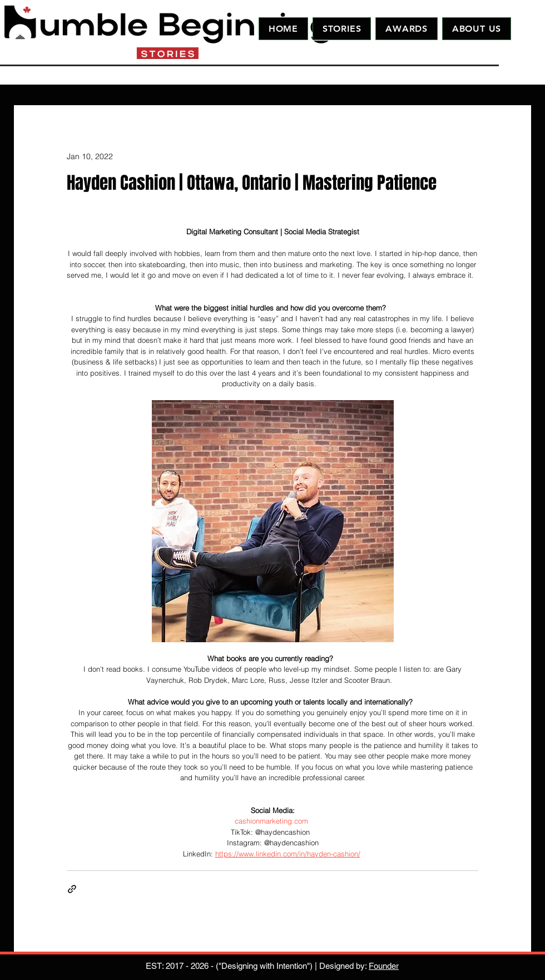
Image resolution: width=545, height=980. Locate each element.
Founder (384, 966)
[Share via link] (72, 889)
